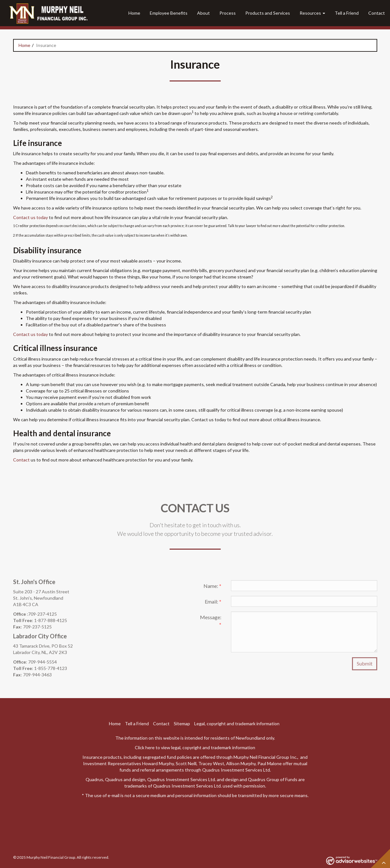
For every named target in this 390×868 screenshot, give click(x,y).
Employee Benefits (169, 13)
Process (228, 13)
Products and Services (268, 13)
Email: (213, 603)
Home (134, 13)
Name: (212, 588)
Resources (310, 13)
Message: (211, 623)
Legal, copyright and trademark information (237, 723)
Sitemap (182, 723)
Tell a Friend (347, 13)
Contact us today (31, 217)
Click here (145, 747)
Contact (377, 13)
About (203, 13)
